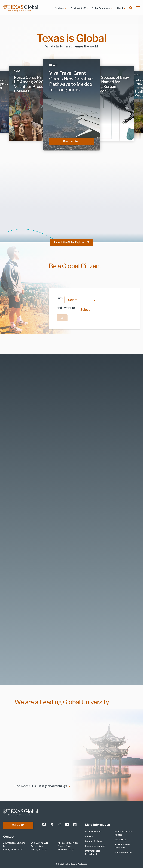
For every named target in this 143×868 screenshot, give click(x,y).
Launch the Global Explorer (72, 242)
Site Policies (120, 840)
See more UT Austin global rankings (41, 786)
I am (60, 298)
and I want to (66, 308)
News (53, 65)
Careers (89, 836)
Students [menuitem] (60, 8)
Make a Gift (18, 825)
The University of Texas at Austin (70, 864)
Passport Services (68, 843)
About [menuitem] (120, 8)
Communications (93, 841)
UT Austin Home (93, 832)
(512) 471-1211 (39, 843)
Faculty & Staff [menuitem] (78, 8)
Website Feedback (124, 853)
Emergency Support (95, 846)
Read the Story (79, 141)
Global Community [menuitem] (101, 8)
